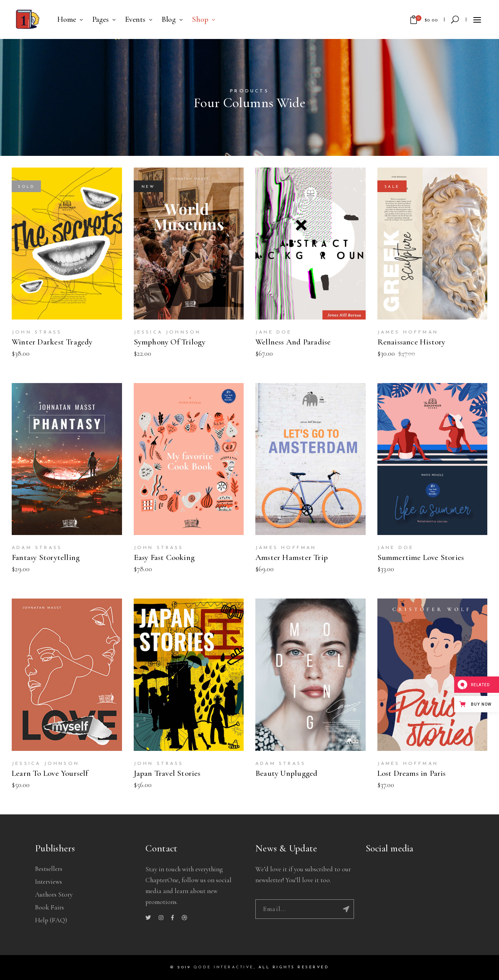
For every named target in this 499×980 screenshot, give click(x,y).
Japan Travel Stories (167, 773)
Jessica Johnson (167, 332)
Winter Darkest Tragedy (52, 342)
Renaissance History (411, 342)
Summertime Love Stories (421, 557)
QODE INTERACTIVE (224, 967)
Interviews (49, 882)
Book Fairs (50, 907)
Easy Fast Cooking (164, 557)
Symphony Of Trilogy (170, 342)
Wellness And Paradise (293, 342)
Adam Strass (37, 548)
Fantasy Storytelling (46, 557)
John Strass (37, 332)
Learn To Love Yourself (50, 773)
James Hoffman (408, 332)
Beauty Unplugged (286, 773)
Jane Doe (274, 332)
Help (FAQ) (51, 920)
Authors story (54, 894)
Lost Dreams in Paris (412, 773)
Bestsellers (49, 869)
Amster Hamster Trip (292, 557)
